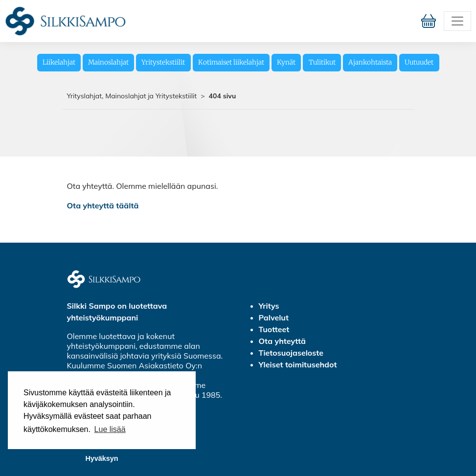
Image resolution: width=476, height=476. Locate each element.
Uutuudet (419, 62)
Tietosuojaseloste (291, 353)
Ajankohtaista (370, 62)
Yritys (269, 306)
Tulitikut (322, 62)
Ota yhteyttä (282, 341)
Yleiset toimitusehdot (298, 364)
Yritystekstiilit (163, 62)
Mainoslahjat (108, 62)
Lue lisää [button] (110, 429)
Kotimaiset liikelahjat (231, 62)
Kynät (286, 62)
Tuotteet (274, 329)
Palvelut (274, 317)
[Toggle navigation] (457, 21)
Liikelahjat (59, 62)
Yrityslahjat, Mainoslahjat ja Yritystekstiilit (132, 96)
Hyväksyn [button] (102, 458)
